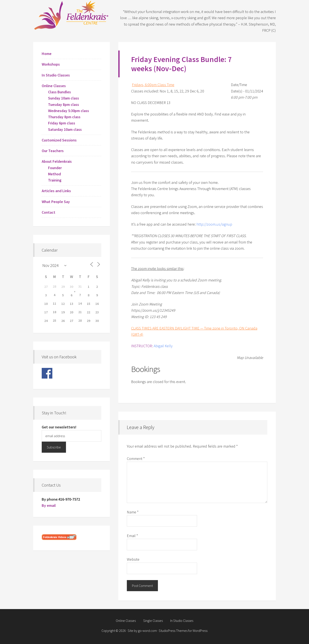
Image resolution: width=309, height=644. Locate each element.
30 (72, 287)
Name (133, 512)
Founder (55, 168)
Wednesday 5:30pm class (69, 111)
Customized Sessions (59, 140)
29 (63, 287)
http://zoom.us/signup (214, 224)
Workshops (51, 64)
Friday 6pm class (62, 123)
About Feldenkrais (57, 161)
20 (72, 312)
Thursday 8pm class (64, 117)
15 (89, 304)
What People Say (56, 202)
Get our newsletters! (59, 427)
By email (49, 505)
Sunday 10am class (64, 98)
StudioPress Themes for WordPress (183, 631)
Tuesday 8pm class (64, 104)
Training (55, 180)
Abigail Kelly (163, 346)
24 (46, 321)
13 (72, 304)
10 (46, 304)
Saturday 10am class (65, 129)
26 (63, 321)
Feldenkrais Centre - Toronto (72, 15)
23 (97, 312)
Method (54, 174)
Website (133, 559)
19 (63, 312)
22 (89, 312)
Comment (136, 459)
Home (47, 54)
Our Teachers (53, 151)
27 (46, 287)
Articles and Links (56, 191)
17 (46, 312)
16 (97, 304)
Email (132, 536)
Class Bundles (59, 92)
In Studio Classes (56, 75)
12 (63, 304)
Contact (49, 212)
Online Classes (54, 86)
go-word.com (147, 631)
